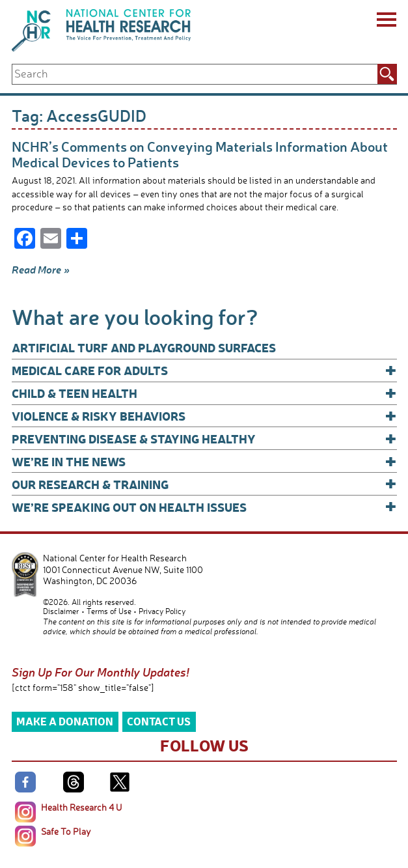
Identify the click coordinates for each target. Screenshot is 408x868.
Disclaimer (61, 611)
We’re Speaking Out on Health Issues (204, 507)
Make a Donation (65, 721)
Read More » (41, 270)
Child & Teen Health (204, 393)
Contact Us (159, 721)
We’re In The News (204, 461)
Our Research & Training (204, 484)
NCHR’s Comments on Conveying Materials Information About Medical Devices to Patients (200, 154)
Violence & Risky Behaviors (204, 416)
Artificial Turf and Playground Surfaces (144, 347)
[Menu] (386, 21)
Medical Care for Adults (204, 370)
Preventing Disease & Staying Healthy (204, 439)
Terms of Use (109, 611)
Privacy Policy (162, 611)
